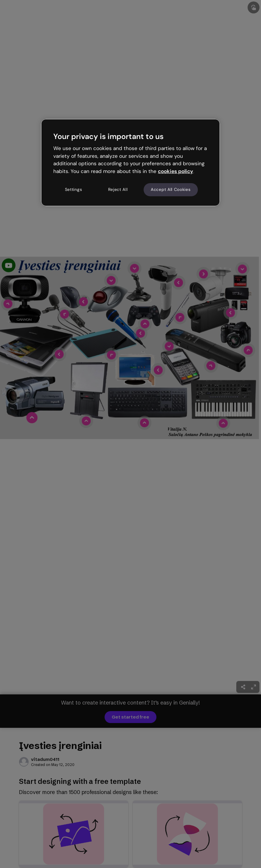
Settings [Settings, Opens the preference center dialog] (74, 189)
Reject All (118, 189)
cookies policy (175, 171)
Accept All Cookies (171, 189)
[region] (130, 163)
